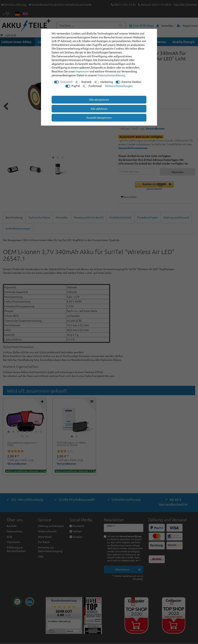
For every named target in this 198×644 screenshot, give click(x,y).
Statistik (86, 82)
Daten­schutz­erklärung (111, 75)
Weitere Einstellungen (119, 86)
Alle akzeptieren (99, 99)
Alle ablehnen (99, 109)
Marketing (107, 82)
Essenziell (66, 82)
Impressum (82, 71)
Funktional (95, 86)
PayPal (76, 86)
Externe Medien (131, 82)
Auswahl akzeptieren (99, 117)
